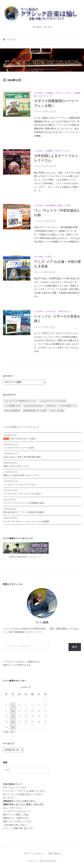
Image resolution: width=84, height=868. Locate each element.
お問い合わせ (54, 854)
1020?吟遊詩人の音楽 (54, 205)
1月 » (13, 732)
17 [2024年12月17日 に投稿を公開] (13, 716)
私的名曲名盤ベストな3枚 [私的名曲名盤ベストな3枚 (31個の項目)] (35, 411)
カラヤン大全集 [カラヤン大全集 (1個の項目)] (57, 411)
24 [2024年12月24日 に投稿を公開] (13, 722)
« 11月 (6, 732)
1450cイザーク (64, 311)
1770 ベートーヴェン (63, 93)
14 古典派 (49, 93)
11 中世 (67, 205)
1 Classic (39, 93)
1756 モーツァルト (62, 151)
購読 (75, 647)
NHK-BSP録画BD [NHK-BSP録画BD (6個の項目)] (12, 411)
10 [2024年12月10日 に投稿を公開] (13, 711)
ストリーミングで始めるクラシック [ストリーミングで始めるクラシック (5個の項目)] (20, 401)
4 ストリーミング (45, 96)
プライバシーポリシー (34, 854)
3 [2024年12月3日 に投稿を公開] (13, 705)
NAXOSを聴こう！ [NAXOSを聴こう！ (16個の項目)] (68, 406)
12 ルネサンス (51, 311)
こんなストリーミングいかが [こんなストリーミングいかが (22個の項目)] (53, 401)
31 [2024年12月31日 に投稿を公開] (13, 727)
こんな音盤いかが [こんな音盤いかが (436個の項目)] (12, 406)
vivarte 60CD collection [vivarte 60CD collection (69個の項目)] (34, 406)
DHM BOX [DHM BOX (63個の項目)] (51, 406)
